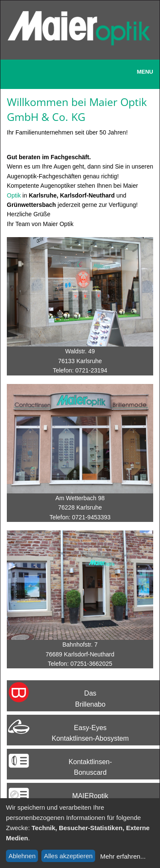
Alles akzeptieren (68, 856)
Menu (145, 72)
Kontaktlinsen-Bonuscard (90, 767)
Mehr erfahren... (123, 856)
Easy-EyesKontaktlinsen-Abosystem (90, 733)
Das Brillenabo (90, 699)
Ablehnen (22, 856)
